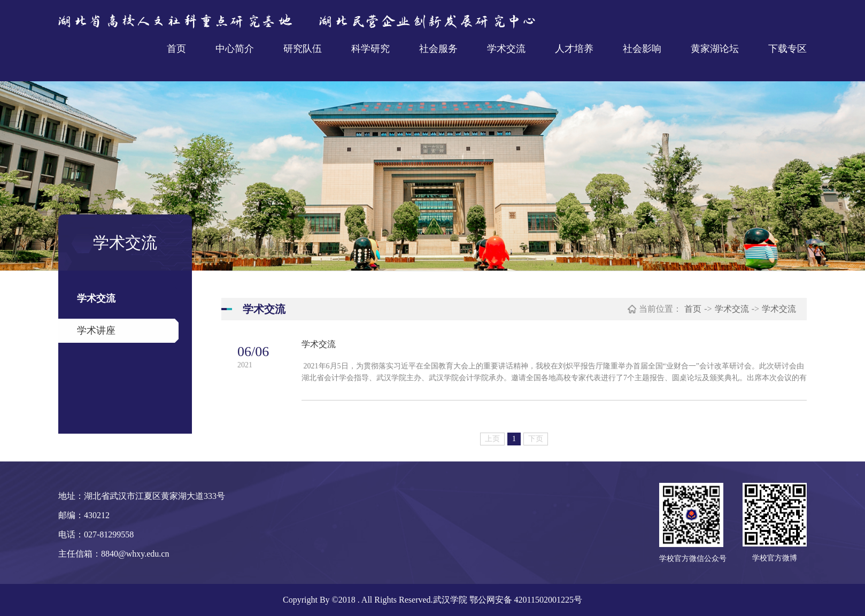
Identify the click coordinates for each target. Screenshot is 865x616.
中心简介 (235, 49)
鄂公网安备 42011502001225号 (526, 600)
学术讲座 (96, 330)
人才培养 (574, 49)
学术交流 (506, 49)
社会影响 (642, 49)
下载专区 (787, 49)
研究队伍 (303, 49)
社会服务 (438, 49)
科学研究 (370, 49)
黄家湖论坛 (715, 49)
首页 (176, 49)
